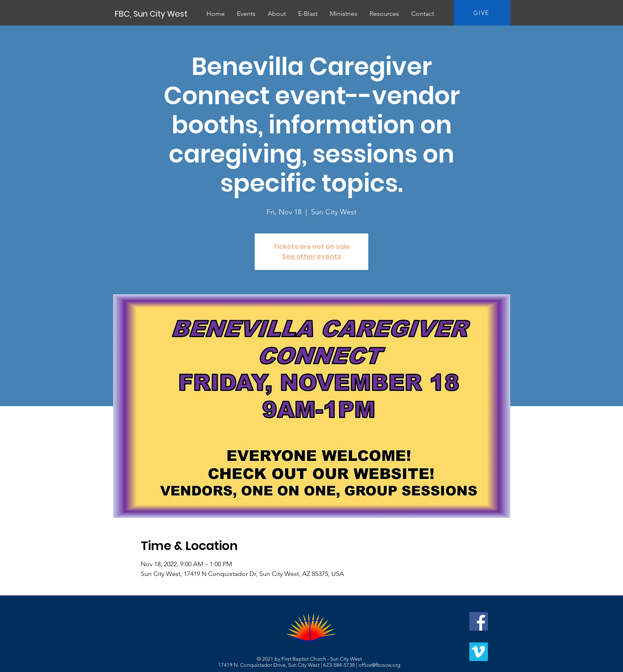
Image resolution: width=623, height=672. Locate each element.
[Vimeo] (479, 652)
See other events (311, 256)
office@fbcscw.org (379, 665)
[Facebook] (479, 621)
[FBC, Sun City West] (152, 14)
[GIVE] (482, 13)
